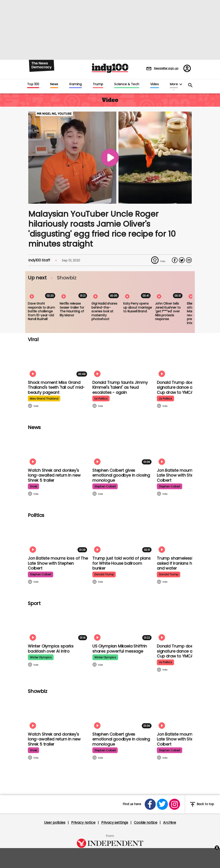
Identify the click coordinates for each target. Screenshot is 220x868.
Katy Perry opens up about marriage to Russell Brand (138, 307)
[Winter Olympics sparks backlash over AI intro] (58, 625)
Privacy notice (83, 823)
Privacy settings (115, 823)
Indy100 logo (110, 68)
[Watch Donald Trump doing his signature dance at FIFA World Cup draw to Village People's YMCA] (187, 361)
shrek (33, 486)
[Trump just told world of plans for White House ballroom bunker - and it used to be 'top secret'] (123, 537)
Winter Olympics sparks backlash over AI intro (51, 649)
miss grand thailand (44, 399)
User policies (55, 823)
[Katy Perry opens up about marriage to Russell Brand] (138, 292)
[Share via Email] (189, 260)
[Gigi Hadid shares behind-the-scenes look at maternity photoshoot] (106, 292)
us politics (101, 399)
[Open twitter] (162, 804)
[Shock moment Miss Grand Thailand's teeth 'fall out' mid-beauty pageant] (58, 361)
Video (155, 84)
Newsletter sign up (166, 68)
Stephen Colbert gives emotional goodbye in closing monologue (121, 475)
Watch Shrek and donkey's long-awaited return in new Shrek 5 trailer (54, 475)
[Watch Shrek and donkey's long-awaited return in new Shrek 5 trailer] (58, 449)
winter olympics (41, 657)
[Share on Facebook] (175, 260)
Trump (98, 84)
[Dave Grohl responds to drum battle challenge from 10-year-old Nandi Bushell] (42, 292)
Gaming (75, 84)
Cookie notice (146, 823)
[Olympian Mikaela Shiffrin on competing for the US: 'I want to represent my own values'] (123, 625)
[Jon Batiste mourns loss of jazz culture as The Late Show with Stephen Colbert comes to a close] (187, 449)
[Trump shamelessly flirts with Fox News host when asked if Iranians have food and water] (187, 537)
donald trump (104, 574)
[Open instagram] (174, 804)
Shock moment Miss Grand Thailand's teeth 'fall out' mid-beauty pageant (56, 387)
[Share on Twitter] (182, 260)
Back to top (202, 804)
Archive (170, 823)
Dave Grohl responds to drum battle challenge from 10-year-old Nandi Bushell (41, 311)
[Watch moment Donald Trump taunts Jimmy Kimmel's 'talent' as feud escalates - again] (123, 361)
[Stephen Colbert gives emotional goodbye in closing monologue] (123, 449)
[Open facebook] (150, 804)
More (174, 84)
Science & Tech (127, 84)
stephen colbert (105, 486)
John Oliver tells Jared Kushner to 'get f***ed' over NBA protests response (168, 311)
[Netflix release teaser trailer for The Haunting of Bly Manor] (74, 292)
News (54, 84)
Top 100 (33, 84)
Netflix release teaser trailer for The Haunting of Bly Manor (72, 309)
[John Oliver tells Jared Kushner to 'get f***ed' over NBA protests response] (170, 292)
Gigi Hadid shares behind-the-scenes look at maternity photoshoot (104, 311)
